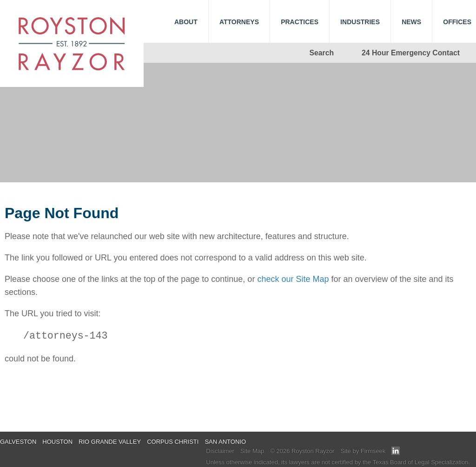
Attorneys (239, 22)
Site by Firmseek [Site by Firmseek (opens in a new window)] (363, 451)
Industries (360, 22)
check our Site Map (293, 279)
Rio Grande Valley (110, 442)
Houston (57, 442)
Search (322, 53)
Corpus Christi (173, 442)
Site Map (252, 451)
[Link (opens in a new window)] (396, 453)
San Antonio (225, 442)
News (411, 22)
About (186, 22)
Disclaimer (220, 451)
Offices (457, 22)
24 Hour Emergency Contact (411, 53)
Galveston (18, 442)
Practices (300, 22)
